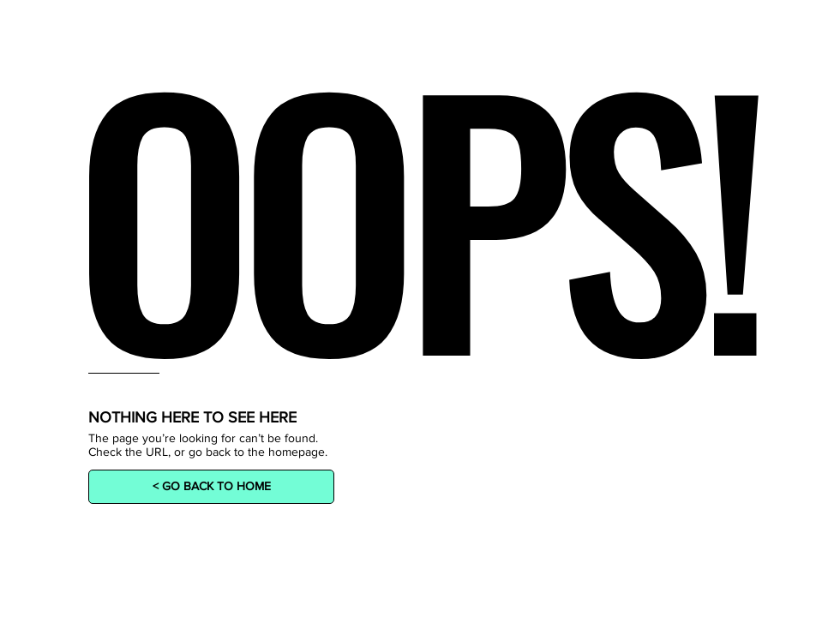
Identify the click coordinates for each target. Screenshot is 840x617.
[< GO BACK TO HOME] (211, 487)
